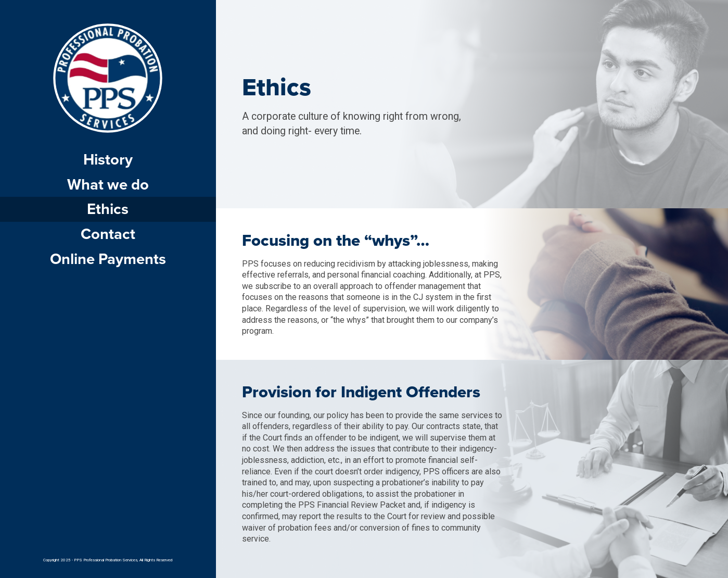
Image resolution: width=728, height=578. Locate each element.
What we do (108, 185)
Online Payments (108, 259)
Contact (108, 234)
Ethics (108, 209)
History (108, 160)
